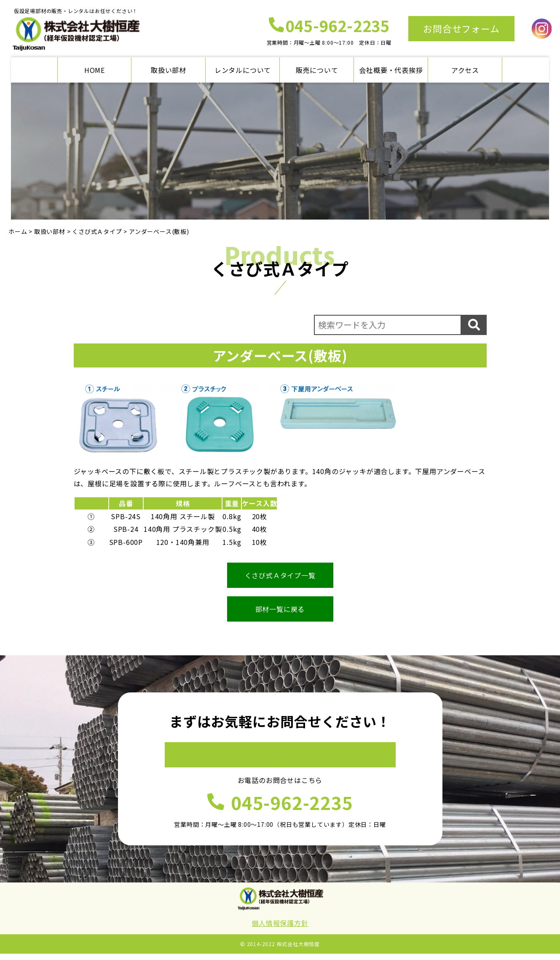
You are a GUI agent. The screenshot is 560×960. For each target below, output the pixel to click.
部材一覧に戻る (280, 609)
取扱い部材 (169, 70)
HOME (95, 70)
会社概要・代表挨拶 (391, 70)
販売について (317, 70)
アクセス (465, 70)
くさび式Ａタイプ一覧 (280, 575)
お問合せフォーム (461, 28)
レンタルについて (243, 70)
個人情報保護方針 (280, 930)
